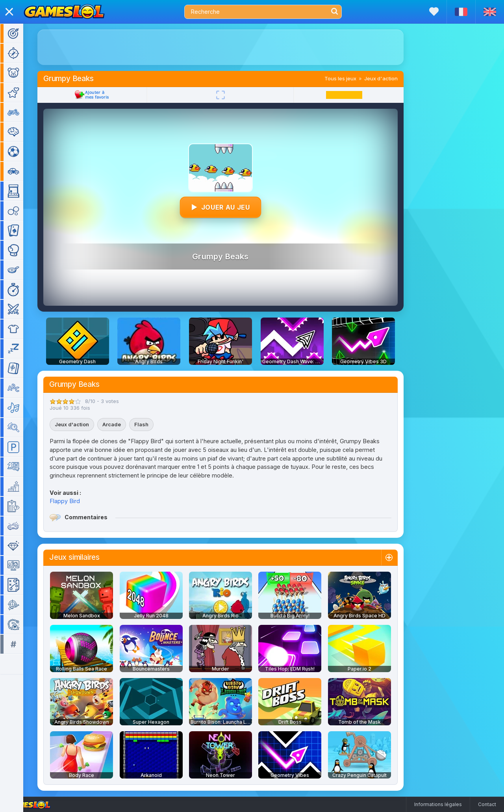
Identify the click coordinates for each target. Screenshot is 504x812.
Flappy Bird (76, 501)
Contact (487, 804)
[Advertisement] (232, 47)
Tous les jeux (352, 78)
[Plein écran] (232, 95)
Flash (153, 424)
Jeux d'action (392, 78)
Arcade (123, 424)
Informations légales (438, 804)
